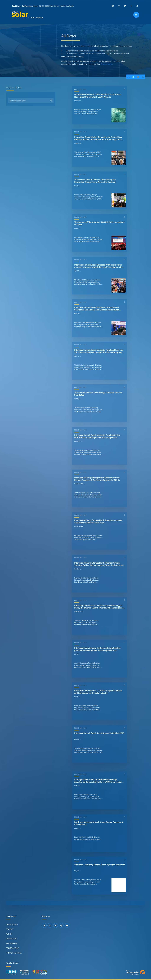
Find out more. (107, 64)
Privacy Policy (13, 948)
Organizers (11, 939)
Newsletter (12, 943)
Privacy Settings (14, 953)
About (9, 934)
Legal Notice (12, 924)
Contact (10, 929)
